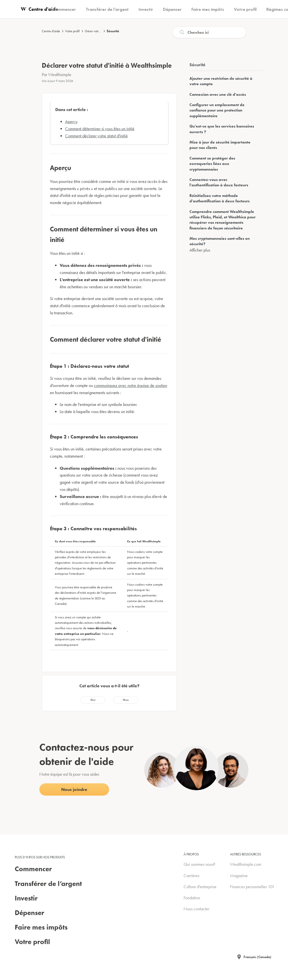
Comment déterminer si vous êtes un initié (100, 129)
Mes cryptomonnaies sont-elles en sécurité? (220, 241)
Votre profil (72, 31)
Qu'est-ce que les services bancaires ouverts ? (222, 129)
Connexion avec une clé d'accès (218, 94)
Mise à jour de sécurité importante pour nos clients (220, 145)
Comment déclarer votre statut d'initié (96, 136)
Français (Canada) (257, 957)
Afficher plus (200, 250)
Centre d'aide (51, 31)
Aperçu (71, 121)
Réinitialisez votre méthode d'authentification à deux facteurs (220, 198)
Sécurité (113, 31)
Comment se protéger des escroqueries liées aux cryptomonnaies (212, 164)
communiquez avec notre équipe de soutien (130, 385)
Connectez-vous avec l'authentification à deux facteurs (219, 182)
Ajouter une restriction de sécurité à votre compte (221, 81)
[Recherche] (209, 32)
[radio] (93, 700)
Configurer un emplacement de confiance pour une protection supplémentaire (217, 110)
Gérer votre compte (98, 31)
